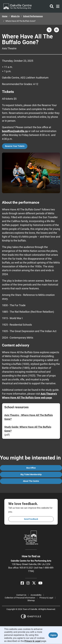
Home (5, 16)
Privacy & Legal (46, 598)
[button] (49, 30)
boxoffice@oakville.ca (15, 131)
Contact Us (21, 595)
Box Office (31, 468)
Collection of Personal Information (20, 598)
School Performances (33, 16)
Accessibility (36, 595)
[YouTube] (40, 583)
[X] (34, 583)
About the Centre (31, 481)
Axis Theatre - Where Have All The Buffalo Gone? (29, 417)
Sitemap (31, 600)
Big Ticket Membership (31, 474)
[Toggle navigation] (57, 6)
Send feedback (31, 519)
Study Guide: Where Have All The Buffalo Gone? (28, 429)
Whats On (15, 16)
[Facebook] (22, 583)
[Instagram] (28, 583)
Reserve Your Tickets (15, 146)
